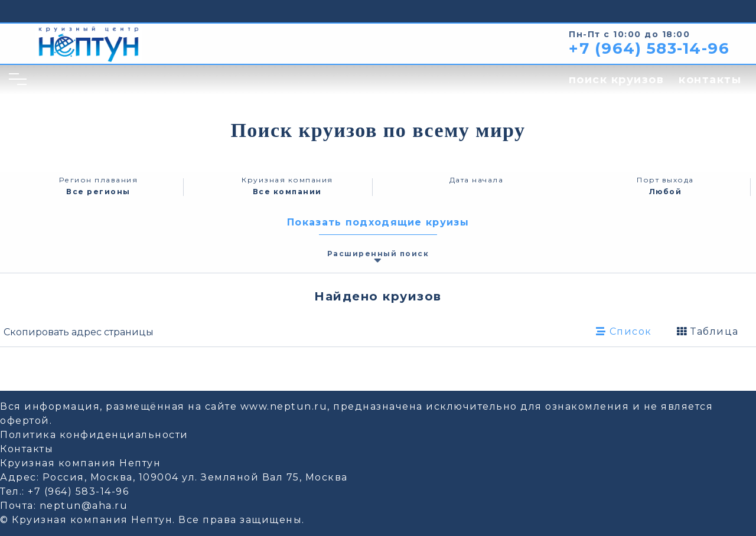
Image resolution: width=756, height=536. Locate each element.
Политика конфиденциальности (94, 435)
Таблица (708, 331)
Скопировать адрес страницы (79, 332)
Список (624, 331)
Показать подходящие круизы (378, 222)
